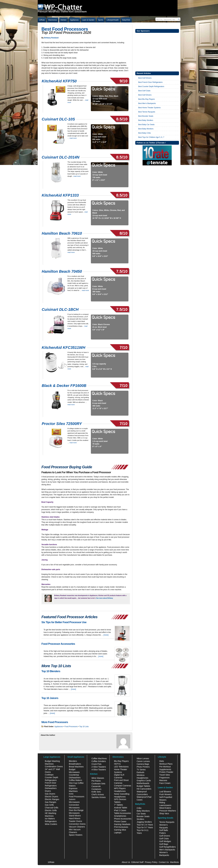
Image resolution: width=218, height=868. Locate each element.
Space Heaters (76, 835)
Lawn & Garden (88, 20)
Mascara (163, 780)
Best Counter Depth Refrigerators (151, 86)
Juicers (72, 799)
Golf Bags (164, 844)
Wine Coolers (51, 824)
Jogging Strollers (144, 822)
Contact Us (164, 862)
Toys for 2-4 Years (145, 825)
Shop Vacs (164, 813)
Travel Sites (165, 775)
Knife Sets (96, 792)
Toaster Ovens (75, 821)
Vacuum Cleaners (77, 827)
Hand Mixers (75, 818)
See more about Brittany (105, 598)
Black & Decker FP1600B (64, 386)
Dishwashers (51, 788)
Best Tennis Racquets (147, 112)
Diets (162, 761)
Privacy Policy (151, 862)
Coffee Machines (99, 758)
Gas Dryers (50, 794)
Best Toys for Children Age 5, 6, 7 (151, 137)
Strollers (140, 819)
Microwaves (74, 802)
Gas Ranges (51, 802)
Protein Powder (166, 772)
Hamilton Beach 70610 (62, 233)
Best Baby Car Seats (146, 125)
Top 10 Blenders (51, 671)
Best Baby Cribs (145, 133)
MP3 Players (120, 788)
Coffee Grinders (99, 761)
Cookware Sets (98, 784)
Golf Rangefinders (168, 847)
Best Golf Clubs (144, 91)
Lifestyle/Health (113, 20)
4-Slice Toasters (99, 770)
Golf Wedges (165, 841)
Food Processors (71, 727)
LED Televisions (121, 767)
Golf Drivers (165, 836)
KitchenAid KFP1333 (60, 195)
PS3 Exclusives (121, 827)
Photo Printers (143, 767)
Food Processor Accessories (58, 644)
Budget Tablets (143, 786)
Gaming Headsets (122, 824)
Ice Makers (50, 819)
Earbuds (140, 772)
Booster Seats (143, 816)
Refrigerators (51, 821)
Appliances (74, 20)
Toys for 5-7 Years (145, 827)
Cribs (139, 808)
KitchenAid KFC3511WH (64, 348)
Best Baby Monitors (146, 129)
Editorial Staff (137, 862)
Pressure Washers (168, 811)
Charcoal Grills (52, 808)
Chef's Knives (98, 794)
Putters (163, 833)
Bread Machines (76, 767)
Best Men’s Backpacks (147, 103)
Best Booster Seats (146, 116)
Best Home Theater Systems (149, 108)
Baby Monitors (143, 811)
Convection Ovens (77, 824)
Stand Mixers (75, 816)
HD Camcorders (144, 789)
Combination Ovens (54, 766)
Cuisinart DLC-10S (58, 119)
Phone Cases (120, 821)
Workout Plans (166, 764)
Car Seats (141, 814)
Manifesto (175, 862)
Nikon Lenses (143, 758)
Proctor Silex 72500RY (62, 424)
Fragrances (164, 778)
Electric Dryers (51, 797)
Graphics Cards (144, 780)
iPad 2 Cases (120, 810)
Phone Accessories (123, 819)
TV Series (141, 770)
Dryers (48, 791)
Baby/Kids (126, 20)
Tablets (117, 802)
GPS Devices (120, 799)
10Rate (42, 20)
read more (73, 138)
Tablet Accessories (122, 813)
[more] (106, 635)
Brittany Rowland (51, 38)
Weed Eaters (165, 808)
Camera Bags (143, 764)
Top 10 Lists (84, 727)
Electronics (53, 20)
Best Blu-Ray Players (147, 99)
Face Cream (165, 783)
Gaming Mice (120, 830)
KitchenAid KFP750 (59, 81)
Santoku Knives (99, 797)
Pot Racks (96, 781)
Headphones (120, 791)
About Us (126, 862)
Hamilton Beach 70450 (62, 271)
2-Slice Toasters (99, 767)
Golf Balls (164, 830)
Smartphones (120, 816)
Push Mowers (166, 794)
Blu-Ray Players (121, 761)
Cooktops (49, 775)
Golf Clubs (164, 839)
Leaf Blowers (165, 792)
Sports (101, 20)
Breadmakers (75, 764)
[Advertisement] (157, 52)
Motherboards (143, 783)
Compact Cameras (123, 786)
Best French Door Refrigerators (151, 82)
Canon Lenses (143, 761)
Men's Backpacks (167, 850)
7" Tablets (118, 805)
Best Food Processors (65, 29)
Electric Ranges (52, 799)
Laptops (118, 833)
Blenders (73, 761)
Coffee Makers (76, 780)
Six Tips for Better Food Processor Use (64, 622)
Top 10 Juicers (50, 698)
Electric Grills (51, 810)
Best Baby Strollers (146, 120)
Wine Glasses (98, 778)
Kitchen (63, 20)
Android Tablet (121, 808)
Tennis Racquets (167, 822)
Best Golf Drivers (145, 78)
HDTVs (117, 764)
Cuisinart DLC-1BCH (60, 309)
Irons (71, 794)
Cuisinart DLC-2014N (61, 157)
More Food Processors (55, 722)
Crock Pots (96, 764)
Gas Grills (49, 805)
